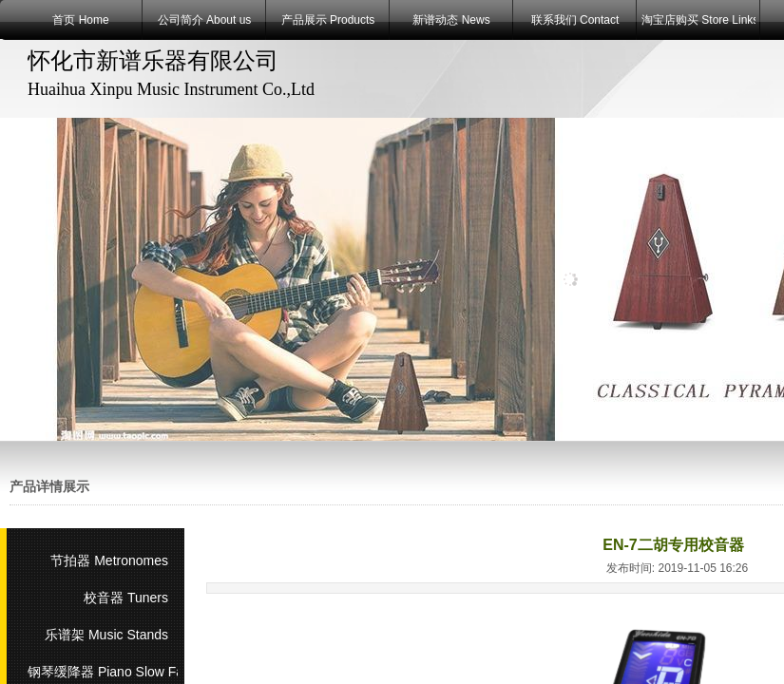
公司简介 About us (205, 20)
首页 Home (80, 20)
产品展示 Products (328, 20)
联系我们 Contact (575, 20)
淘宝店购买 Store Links (698, 20)
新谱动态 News (451, 20)
